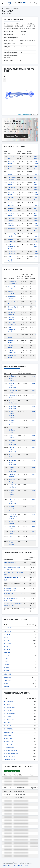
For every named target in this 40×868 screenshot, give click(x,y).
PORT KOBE (8, 680)
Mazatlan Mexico (12, 527)
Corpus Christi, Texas (12, 240)
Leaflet (19, 114)
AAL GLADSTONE (9, 707)
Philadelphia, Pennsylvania (12, 253)
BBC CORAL (7, 726)
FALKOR (6, 662)
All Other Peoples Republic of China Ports (13, 414)
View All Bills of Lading (12, 771)
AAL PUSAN (7, 717)
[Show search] (31, 3)
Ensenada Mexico (12, 533)
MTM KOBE (7, 674)
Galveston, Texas (11, 199)
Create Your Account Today (16, 136)
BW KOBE (7, 652)
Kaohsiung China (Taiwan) (12, 378)
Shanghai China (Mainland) (12, 442)
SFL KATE (7, 686)
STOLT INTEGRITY (9, 760)
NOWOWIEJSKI (8, 741)
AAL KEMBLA (8, 631)
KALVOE (6, 671)
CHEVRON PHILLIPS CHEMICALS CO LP (11, 589)
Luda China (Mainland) (12, 407)
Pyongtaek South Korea (13, 456)
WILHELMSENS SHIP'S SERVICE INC (11, 600)
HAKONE (7, 665)
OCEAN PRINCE (9, 744)
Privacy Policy (7, 865)
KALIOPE (7, 668)
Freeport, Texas (11, 346)
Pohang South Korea (13, 402)
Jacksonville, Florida (12, 235)
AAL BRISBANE (8, 701)
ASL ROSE (7, 649)
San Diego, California (11, 225)
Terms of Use (18, 865)
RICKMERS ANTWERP (11, 750)
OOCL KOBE (8, 677)
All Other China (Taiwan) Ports (12, 493)
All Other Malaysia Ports (12, 509)
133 (21, 38)
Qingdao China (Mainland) (12, 469)
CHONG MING (8, 732)
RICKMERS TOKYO (10, 757)
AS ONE (6, 646)
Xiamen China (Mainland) (12, 385)
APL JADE (7, 640)
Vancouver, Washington (12, 324)
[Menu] (3, 3)
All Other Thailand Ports (12, 423)
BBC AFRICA (8, 723)
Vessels (8, 8)
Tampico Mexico (12, 538)
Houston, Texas (11, 157)
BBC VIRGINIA (8, 729)
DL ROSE (7, 659)
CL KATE (6, 656)
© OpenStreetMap (26, 114)
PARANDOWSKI (9, 747)
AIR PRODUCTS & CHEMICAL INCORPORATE (13, 605)
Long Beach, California (12, 219)
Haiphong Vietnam (12, 476)
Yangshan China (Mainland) (12, 502)
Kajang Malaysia (12, 522)
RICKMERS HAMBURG (11, 753)
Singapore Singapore (12, 543)
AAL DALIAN (8, 704)
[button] (5, 77)
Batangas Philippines (12, 481)
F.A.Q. (27, 865)
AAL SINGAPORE (9, 720)
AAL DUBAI (7, 628)
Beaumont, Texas (12, 188)
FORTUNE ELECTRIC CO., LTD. (13, 593)
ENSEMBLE (7, 735)
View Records (37, 157)
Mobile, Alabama (11, 168)
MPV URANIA (8, 738)
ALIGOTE (7, 637)
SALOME (7, 683)
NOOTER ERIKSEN (10, 562)
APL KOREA (7, 643)
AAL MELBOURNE (9, 714)
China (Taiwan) (12, 436)
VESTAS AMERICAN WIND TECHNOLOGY (12, 569)
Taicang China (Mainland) (12, 450)
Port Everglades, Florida (12, 246)
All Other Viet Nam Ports (13, 486)
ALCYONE (7, 634)
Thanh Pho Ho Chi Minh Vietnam (13, 516)
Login (36, 3)
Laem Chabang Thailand (12, 430)
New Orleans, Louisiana (12, 178)
